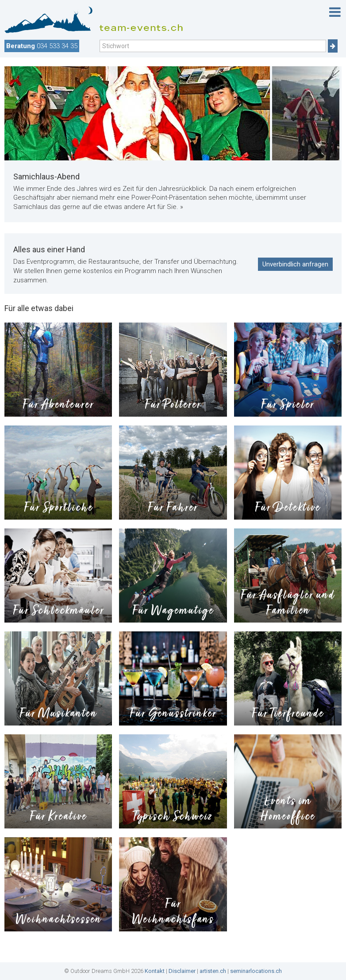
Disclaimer (182, 971)
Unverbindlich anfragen (295, 264)
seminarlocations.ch (256, 971)
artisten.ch (213, 971)
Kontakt (155, 971)
